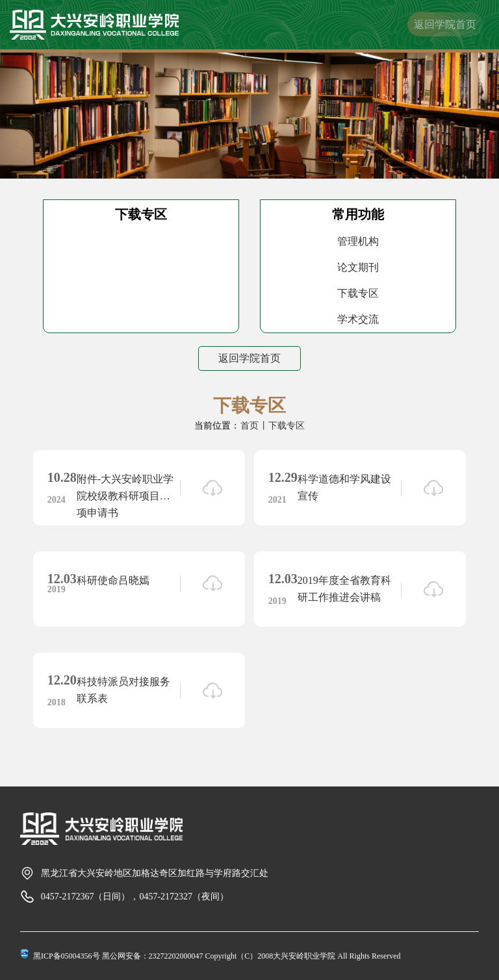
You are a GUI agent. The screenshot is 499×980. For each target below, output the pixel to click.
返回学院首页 (445, 24)
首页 (249, 426)
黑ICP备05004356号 (67, 956)
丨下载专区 (282, 426)
